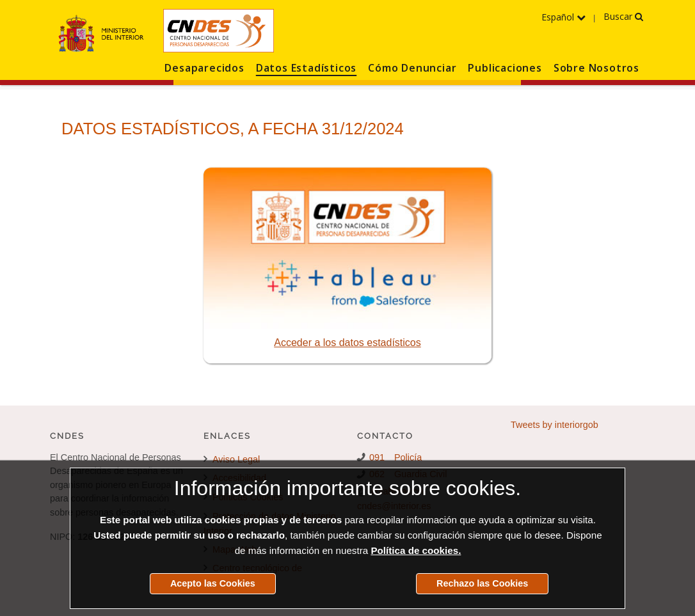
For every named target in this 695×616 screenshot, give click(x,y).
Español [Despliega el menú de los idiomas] (563, 17)
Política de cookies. (416, 550)
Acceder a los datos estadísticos (347, 343)
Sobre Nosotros (596, 68)
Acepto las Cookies (213, 583)
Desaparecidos (204, 68)
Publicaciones (505, 68)
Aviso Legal (232, 459)
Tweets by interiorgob (555, 425)
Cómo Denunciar (412, 68)
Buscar (623, 16)
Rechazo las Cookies (482, 583)
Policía (408, 457)
